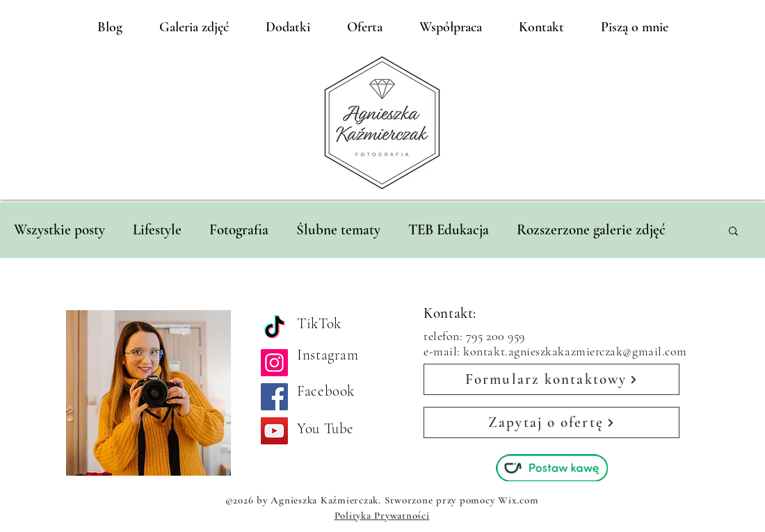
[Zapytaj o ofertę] (551, 422)
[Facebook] (274, 397)
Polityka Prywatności (382, 515)
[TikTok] (274, 329)
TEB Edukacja (449, 230)
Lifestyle (157, 230)
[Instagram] (274, 363)
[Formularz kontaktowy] (551, 379)
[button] (733, 232)
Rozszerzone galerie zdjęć (591, 230)
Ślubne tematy (338, 230)
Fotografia (239, 230)
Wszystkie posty (59, 230)
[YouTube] (274, 431)
